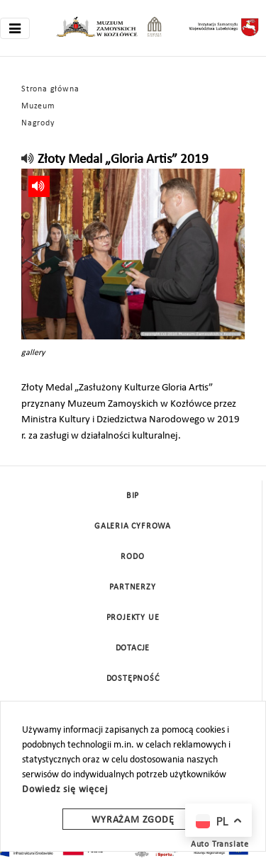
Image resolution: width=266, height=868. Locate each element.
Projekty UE (133, 618)
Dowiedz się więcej (65, 790)
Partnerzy (132, 587)
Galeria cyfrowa (133, 526)
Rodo (132, 557)
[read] (28, 160)
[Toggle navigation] (15, 28)
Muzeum (38, 106)
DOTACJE (133, 648)
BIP (133, 496)
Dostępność (133, 679)
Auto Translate (220, 845)
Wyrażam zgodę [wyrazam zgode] (133, 820)
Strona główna (50, 89)
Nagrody (38, 123)
